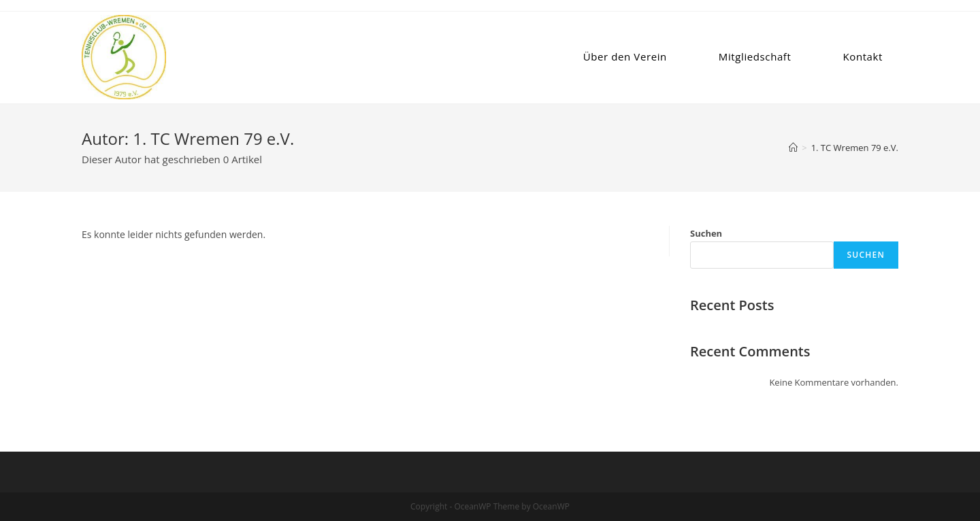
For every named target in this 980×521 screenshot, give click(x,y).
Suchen (706, 233)
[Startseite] (793, 148)
